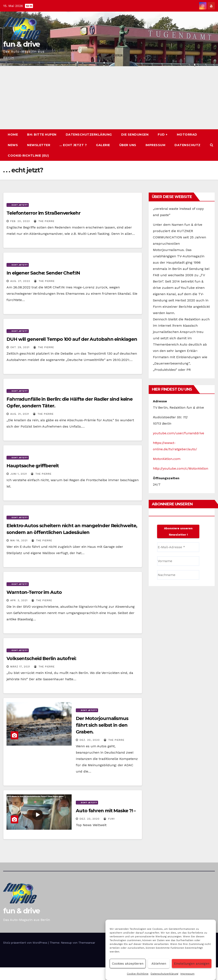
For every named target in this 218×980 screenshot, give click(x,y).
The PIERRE (44, 221)
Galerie (103, 145)
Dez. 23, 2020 (90, 819)
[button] (212, 145)
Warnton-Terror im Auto (34, 592)
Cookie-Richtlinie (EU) (28, 156)
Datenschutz (188, 145)
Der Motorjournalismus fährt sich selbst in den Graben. (102, 725)
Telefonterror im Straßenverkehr (43, 213)
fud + (163, 135)
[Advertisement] (109, 98)
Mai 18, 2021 (19, 540)
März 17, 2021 (20, 667)
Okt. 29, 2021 (20, 347)
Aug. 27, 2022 (20, 281)
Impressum (187, 974)
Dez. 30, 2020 (90, 740)
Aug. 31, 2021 (20, 414)
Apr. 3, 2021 (19, 600)
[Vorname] (178, 561)
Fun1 (109, 819)
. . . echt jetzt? (18, 205)
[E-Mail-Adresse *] (178, 547)
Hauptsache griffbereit (33, 466)
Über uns (128, 145)
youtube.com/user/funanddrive (179, 433)
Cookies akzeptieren (128, 964)
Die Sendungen (135, 135)
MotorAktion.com (167, 459)
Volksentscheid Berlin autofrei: (41, 658)
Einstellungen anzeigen (192, 964)
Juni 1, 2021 (19, 474)
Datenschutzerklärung (164, 974)
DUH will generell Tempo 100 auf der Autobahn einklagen (72, 339)
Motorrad (187, 135)
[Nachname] (178, 575)
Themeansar (87, 943)
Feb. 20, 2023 (20, 221)
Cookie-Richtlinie (138, 974)
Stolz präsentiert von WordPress (26, 943)
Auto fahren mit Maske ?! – (106, 811)
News (13, 145)
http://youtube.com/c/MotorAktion (181, 468)
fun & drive (21, 44)
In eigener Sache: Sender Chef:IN (43, 273)
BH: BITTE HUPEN (42, 135)
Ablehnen (159, 964)
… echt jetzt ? (73, 145)
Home (13, 135)
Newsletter (39, 145)
